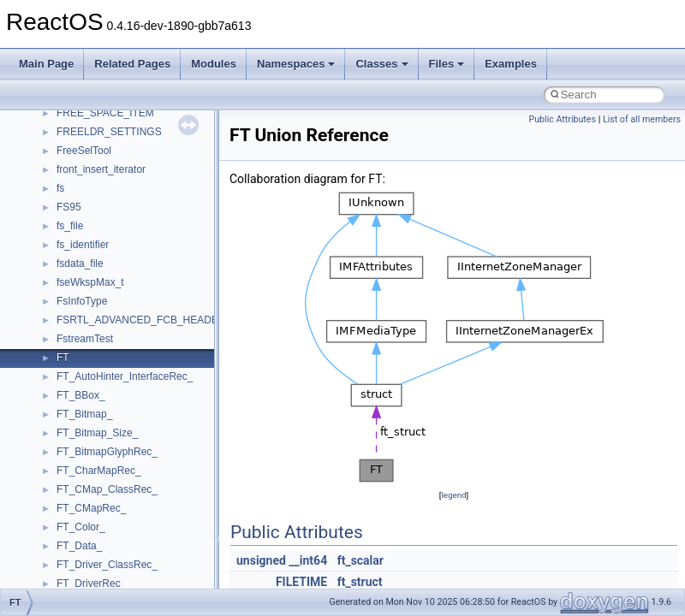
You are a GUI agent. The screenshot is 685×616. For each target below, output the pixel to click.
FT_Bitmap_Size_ (97, 433)
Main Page (46, 64)
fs (60, 188)
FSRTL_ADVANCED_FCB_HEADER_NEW (156, 320)
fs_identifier (83, 245)
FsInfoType (82, 301)
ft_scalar (360, 560)
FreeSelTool (84, 151)
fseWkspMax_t (90, 282)
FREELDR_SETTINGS (109, 132)
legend (453, 495)
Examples (511, 64)
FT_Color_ (81, 527)
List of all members (642, 119)
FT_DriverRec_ (91, 583)
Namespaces (296, 64)
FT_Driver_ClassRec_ (107, 565)
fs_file (70, 226)
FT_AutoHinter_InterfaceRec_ (125, 376)
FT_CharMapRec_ (99, 471)
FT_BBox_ (81, 395)
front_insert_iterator (101, 169)
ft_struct (360, 582)
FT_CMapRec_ (91, 508)
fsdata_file (80, 264)
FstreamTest (85, 339)
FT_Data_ (79, 546)
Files (447, 64)
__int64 (308, 560)
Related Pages (132, 64)
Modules (214, 64)
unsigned (261, 560)
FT (63, 358)
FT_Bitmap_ (84, 414)
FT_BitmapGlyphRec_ (107, 452)
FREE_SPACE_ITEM (105, 113)
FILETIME (301, 582)
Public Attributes (562, 119)
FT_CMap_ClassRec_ (107, 489)
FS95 (69, 207)
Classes (381, 64)
